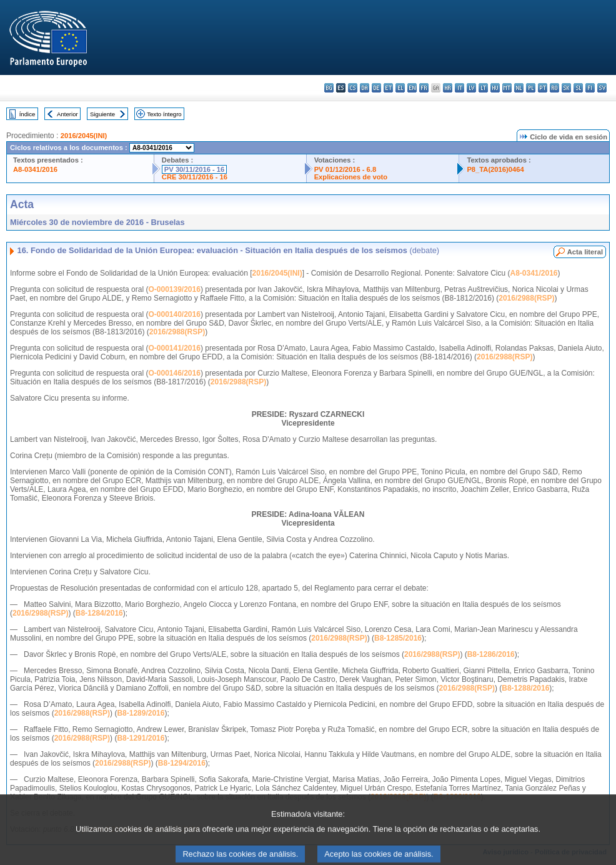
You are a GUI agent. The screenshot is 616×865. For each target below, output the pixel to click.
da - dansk (365, 88)
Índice (27, 114)
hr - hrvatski (448, 88)
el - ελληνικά (400, 88)
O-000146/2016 (174, 373)
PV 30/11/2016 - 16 (194, 169)
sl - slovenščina (578, 88)
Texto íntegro (164, 114)
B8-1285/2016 (398, 638)
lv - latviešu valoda (471, 88)
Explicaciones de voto (351, 177)
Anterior (67, 114)
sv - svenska (602, 88)
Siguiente (102, 114)
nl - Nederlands (519, 88)
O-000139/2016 (174, 289)
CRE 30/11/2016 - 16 (195, 177)
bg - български (329, 88)
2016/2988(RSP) (526, 298)
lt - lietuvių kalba (483, 88)
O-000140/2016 (174, 314)
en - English (412, 88)
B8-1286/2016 (491, 654)
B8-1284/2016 (99, 613)
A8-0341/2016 (35, 169)
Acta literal (585, 252)
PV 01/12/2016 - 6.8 (345, 169)
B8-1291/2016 (141, 738)
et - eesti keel (388, 88)
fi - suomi (590, 88)
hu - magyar (495, 88)
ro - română (554, 88)
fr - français (424, 88)
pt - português (543, 88)
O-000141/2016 (174, 348)
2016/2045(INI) (84, 136)
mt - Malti (507, 88)
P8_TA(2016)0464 (495, 169)
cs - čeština (353, 88)
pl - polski (531, 88)
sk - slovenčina (566, 88)
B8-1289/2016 (141, 713)
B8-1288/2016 (525, 688)
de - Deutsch (376, 88)
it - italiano (460, 88)
